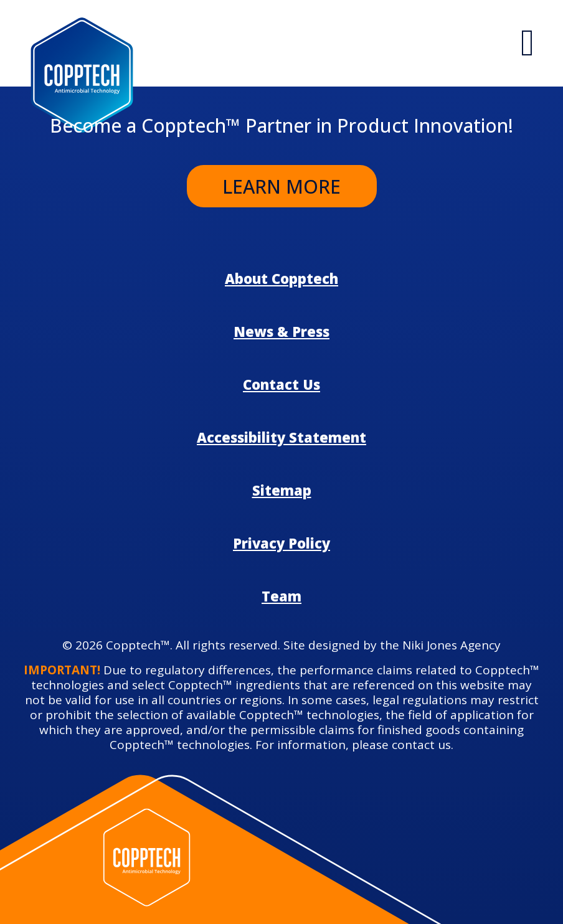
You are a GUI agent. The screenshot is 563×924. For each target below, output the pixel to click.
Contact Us (281, 384)
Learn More (281, 186)
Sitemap (282, 490)
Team (281, 596)
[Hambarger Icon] (528, 43)
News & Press (281, 331)
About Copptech (281, 278)
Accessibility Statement (281, 437)
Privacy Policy (281, 543)
